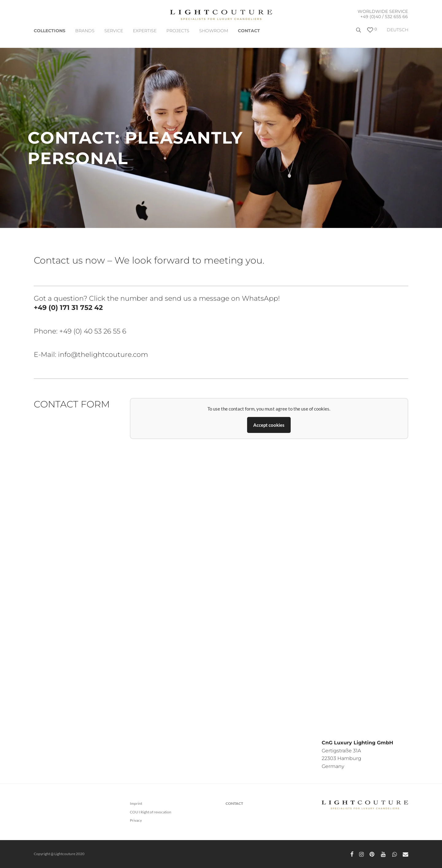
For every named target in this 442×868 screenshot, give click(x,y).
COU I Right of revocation (151, 812)
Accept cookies (269, 425)
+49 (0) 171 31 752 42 (68, 308)
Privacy (136, 820)
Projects (178, 31)
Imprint (136, 803)
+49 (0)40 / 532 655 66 (384, 17)
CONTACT (249, 31)
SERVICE (114, 31)
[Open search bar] (359, 32)
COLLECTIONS (50, 31)
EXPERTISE (145, 31)
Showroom (214, 31)
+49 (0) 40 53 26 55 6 (93, 331)
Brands (85, 31)
